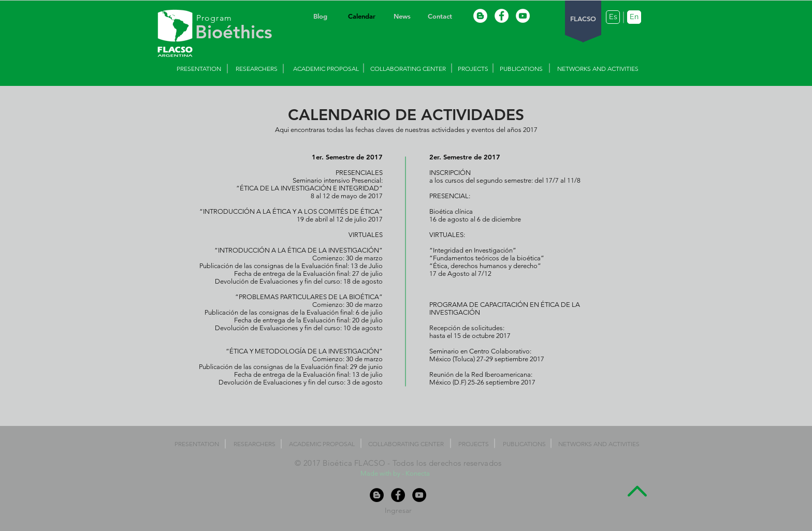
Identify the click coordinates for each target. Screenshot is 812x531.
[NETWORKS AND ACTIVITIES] (598, 69)
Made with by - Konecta (396, 473)
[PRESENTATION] (199, 69)
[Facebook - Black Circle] (398, 495)
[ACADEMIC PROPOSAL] (326, 69)
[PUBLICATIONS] (521, 69)
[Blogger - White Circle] (480, 16)
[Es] (613, 17)
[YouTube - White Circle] (523, 16)
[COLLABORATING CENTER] (408, 69)
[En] (634, 17)
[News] (402, 16)
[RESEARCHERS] (256, 69)
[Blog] (320, 16)
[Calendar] (361, 16)
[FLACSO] (583, 19)
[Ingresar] (398, 510)
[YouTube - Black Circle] (419, 495)
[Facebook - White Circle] (502, 16)
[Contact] (440, 16)
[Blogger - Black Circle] (377, 495)
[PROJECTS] (473, 69)
